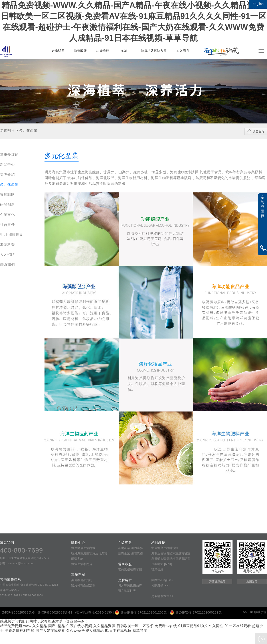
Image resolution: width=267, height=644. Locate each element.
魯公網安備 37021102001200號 (141, 612)
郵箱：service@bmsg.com (17, 563)
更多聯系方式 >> (163, 596)
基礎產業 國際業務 (130, 553)
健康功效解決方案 (154, 51)
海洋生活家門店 (82, 564)
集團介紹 (7, 175)
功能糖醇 (103, 51)
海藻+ (125, 51)
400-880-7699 (21, 550)
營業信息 (157, 569)
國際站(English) (162, 580)
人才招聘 (7, 255)
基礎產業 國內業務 (130, 548)
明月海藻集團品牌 (130, 585)
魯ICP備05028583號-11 (55, 612)
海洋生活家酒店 (10, 590)
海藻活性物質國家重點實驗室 (171, 553)
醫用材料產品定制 (83, 585)
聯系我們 (7, 265)
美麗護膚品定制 (82, 580)
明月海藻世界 (127, 591)
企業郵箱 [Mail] (162, 564)
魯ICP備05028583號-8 (18, 612)
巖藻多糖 (77, 559)
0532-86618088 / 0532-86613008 (21, 596)
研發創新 (7, 205)
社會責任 (7, 225)
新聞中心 (7, 165)
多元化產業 (9, 185)
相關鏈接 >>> (160, 585)
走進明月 (58, 51)
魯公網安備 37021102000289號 (196, 612)
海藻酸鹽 (80, 51)
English (258, 4)
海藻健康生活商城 (83, 548)
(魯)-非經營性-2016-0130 (94, 612)
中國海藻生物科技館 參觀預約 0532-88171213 (29, 585)
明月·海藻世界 (12, 235)
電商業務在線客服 (130, 569)
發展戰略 (7, 195)
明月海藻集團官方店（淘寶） (91, 553)
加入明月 (183, 51)
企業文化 (7, 215)
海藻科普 (7, 245)
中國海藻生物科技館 (165, 548)
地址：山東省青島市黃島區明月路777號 (25, 558)
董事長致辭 (9, 154)
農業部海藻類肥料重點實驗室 (171, 559)
